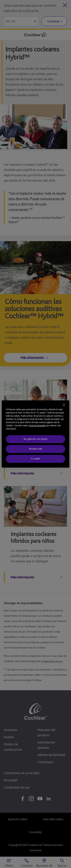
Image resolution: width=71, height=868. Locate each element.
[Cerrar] (64, 405)
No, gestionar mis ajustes (35, 439)
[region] (35, 434)
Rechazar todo (35, 449)
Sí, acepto (35, 459)
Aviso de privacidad (37, 426)
